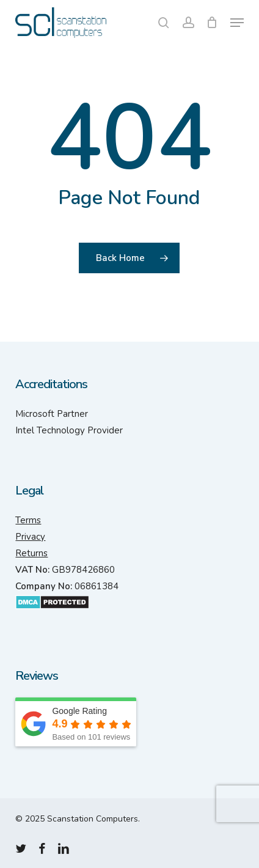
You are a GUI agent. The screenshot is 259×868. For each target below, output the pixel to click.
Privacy (30, 537)
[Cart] (212, 23)
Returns (31, 553)
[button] (237, 23)
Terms (28, 520)
